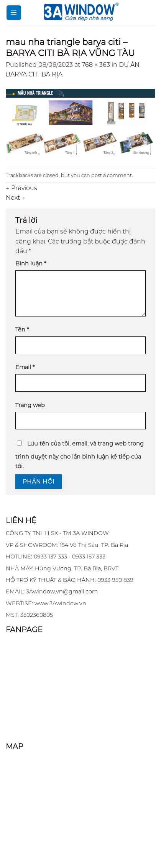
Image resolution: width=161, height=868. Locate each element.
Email (25, 367)
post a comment (112, 175)
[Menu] (14, 13)
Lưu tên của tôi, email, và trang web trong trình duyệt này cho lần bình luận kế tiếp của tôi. (80, 455)
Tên (22, 330)
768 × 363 (96, 65)
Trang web (30, 405)
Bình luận (31, 263)
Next (16, 198)
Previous (21, 188)
